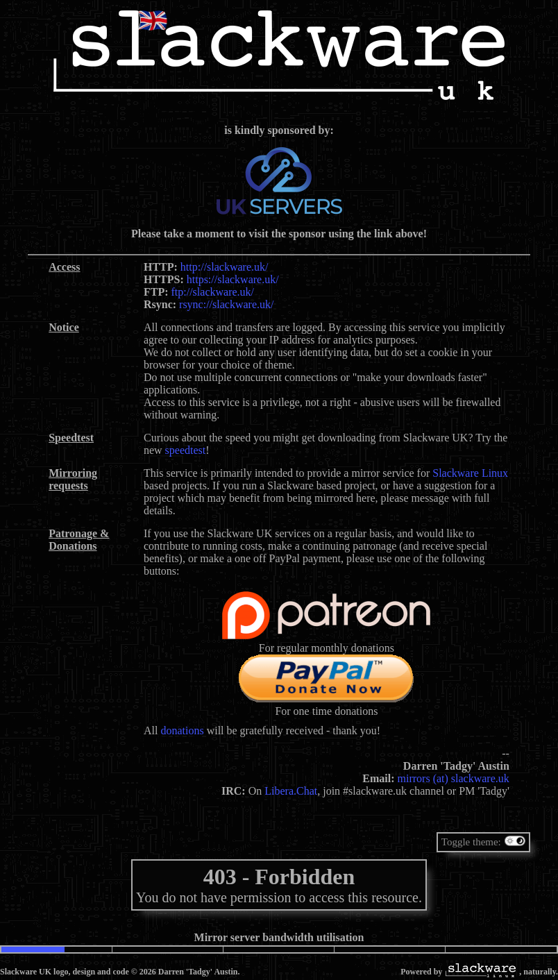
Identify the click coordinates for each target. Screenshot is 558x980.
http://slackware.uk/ (225, 267)
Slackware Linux (470, 473)
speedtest (186, 450)
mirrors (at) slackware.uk (454, 778)
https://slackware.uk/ (233, 279)
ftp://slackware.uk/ (213, 292)
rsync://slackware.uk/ (226, 304)
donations (182, 730)
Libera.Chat (291, 791)
